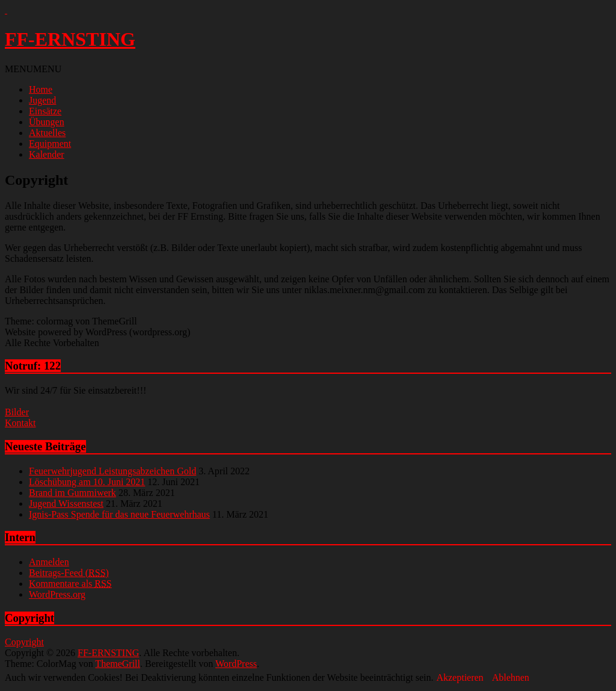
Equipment (50, 144)
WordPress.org (57, 594)
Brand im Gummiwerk (72, 493)
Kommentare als (70, 584)
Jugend (42, 100)
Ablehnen (511, 677)
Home (41, 89)
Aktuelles (47, 133)
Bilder (17, 412)
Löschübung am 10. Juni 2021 (87, 482)
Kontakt (20, 423)
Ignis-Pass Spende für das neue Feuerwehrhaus (119, 514)
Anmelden (49, 562)
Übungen (47, 122)
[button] (33, 69)
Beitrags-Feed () (69, 573)
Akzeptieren (460, 677)
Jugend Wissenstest (66, 504)
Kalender (47, 154)
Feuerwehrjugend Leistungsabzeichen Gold (112, 471)
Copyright (24, 642)
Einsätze (45, 111)
